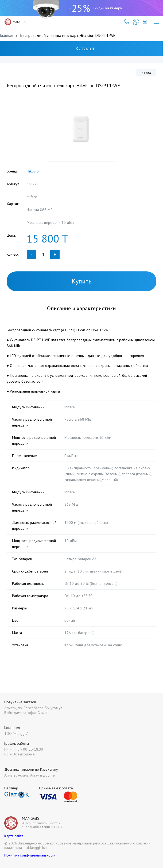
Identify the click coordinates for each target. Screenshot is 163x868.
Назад (146, 72)
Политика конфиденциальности (30, 855)
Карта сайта (14, 836)
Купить (82, 281)
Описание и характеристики (81, 308)
